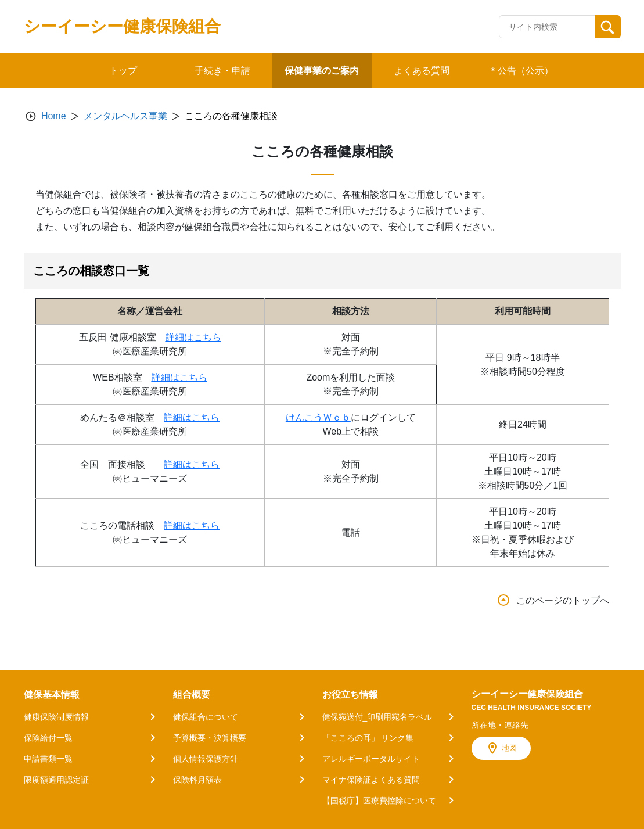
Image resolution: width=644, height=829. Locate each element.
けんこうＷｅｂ (318, 417)
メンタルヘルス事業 (125, 116)
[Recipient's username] (547, 27)
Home (54, 116)
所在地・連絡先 (500, 725)
